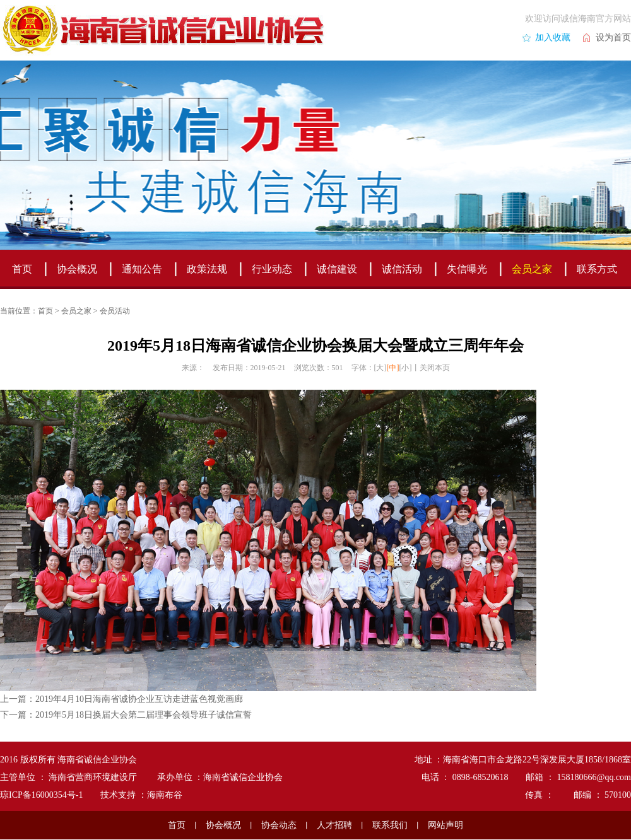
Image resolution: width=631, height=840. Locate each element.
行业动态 (272, 269)
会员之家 (532, 269)
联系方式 (597, 269)
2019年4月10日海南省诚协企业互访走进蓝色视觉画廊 (139, 699)
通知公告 (142, 269)
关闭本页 (435, 368)
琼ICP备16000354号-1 (41, 795)
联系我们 (390, 825)
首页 (22, 269)
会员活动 (115, 311)
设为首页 (613, 38)
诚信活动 (402, 269)
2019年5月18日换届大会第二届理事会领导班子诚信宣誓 (144, 715)
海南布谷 (165, 795)
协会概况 (77, 269)
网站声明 (445, 825)
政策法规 (207, 269)
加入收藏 (553, 38)
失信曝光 (467, 269)
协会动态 (279, 825)
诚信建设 (337, 269)
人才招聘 (334, 825)
